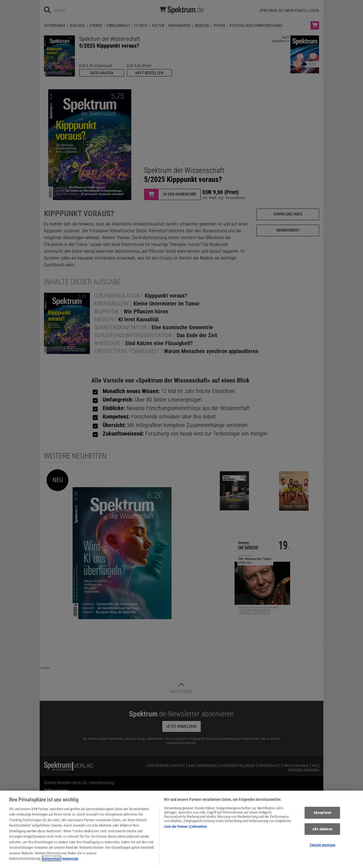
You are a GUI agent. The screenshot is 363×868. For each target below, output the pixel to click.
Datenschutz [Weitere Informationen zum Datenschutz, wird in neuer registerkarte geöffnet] (51, 862)
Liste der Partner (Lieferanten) (185, 830)
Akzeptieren (322, 816)
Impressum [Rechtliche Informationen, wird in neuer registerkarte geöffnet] (70, 862)
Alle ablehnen (322, 832)
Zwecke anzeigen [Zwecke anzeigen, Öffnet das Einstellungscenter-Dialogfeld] (322, 848)
